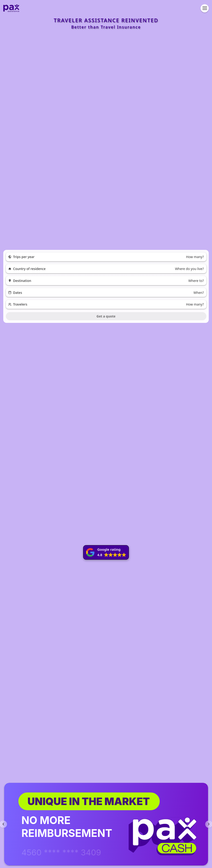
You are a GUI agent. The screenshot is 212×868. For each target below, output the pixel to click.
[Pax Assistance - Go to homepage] (11, 8)
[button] (106, 552)
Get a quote (106, 316)
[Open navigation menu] (205, 8)
